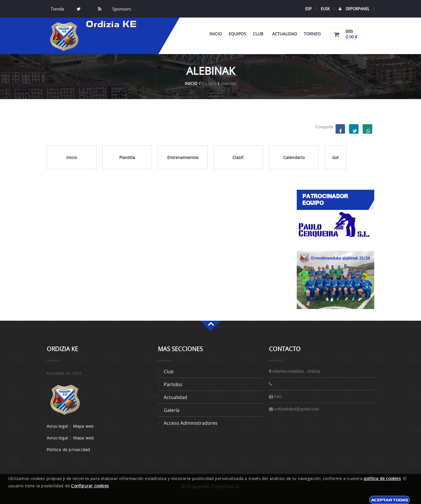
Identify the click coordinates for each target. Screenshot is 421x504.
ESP (308, 9)
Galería (172, 410)
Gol (335, 157)
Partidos (173, 384)
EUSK (325, 9)
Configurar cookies (90, 486)
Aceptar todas (390, 500)
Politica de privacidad (68, 449)
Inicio (216, 34)
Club (259, 34)
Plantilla (127, 157)
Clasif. (238, 157)
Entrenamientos (183, 157)
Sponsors (121, 9)
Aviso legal (57, 426)
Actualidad (285, 34)
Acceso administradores (191, 423)
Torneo (312, 34)
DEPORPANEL (354, 9)
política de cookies (382, 478)
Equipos (237, 34)
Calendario (294, 157)
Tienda (57, 9)
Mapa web (84, 426)
